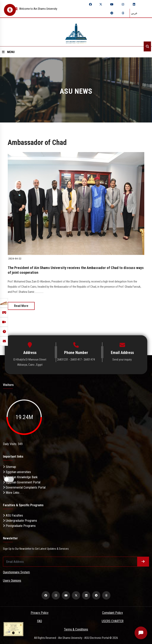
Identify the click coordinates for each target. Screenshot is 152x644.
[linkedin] (134, 4)
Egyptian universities (17, 472)
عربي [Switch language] (134, 13)
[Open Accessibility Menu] (10, 10)
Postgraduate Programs (19, 526)
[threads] (123, 13)
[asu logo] (76, 32)
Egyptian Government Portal (22, 482)
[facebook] (90, 4)
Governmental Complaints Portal (24, 487)
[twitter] (101, 4)
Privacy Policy (40, 613)
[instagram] (123, 4)
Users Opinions (12, 581)
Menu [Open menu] (8, 52)
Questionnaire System (16, 572)
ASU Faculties (13, 515)
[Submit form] (143, 562)
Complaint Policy (113, 613)
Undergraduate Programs (20, 520)
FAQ (39, 621)
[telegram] (112, 13)
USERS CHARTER (113, 621)
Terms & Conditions (76, 629)
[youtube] (112, 4)
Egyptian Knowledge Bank (20, 477)
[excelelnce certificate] (13, 629)
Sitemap (9, 467)
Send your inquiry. (122, 359)
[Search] (147, 46)
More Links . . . (13, 492)
